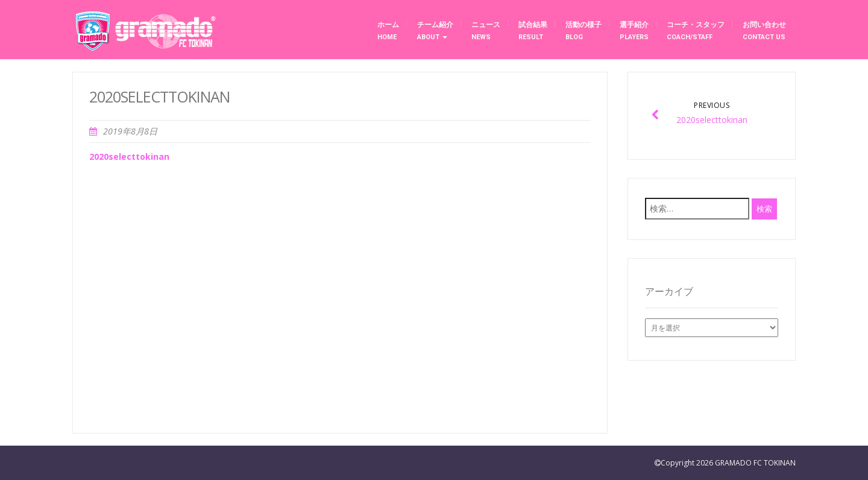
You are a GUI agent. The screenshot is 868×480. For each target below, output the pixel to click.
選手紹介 (634, 31)
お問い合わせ (764, 31)
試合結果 (533, 31)
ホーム (388, 31)
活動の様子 (583, 31)
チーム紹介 (435, 31)
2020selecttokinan (129, 156)
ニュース (486, 31)
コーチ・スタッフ (696, 31)
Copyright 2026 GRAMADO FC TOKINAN (728, 463)
